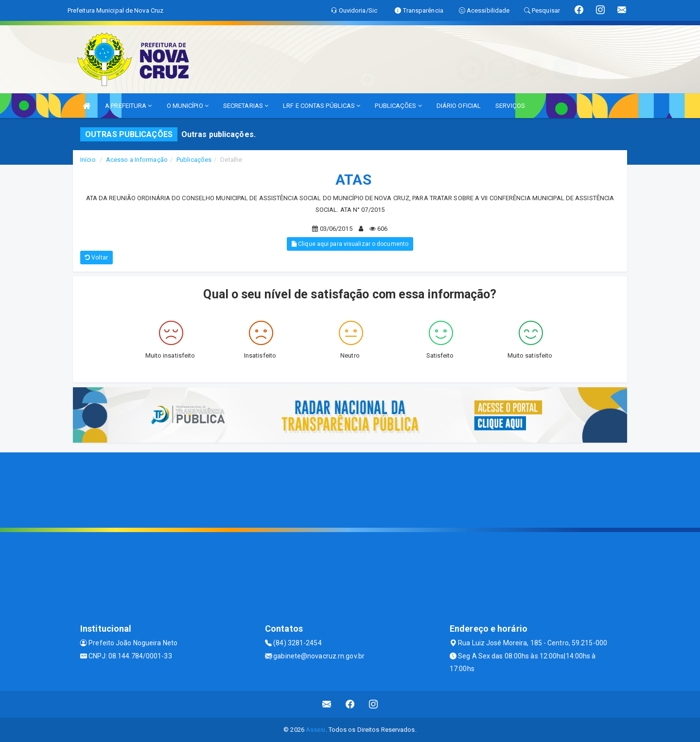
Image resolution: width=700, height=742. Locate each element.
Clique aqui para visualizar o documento (350, 244)
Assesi (316, 730)
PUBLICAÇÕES (398, 106)
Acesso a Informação (137, 160)
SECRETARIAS (246, 106)
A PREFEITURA (128, 106)
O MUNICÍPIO (188, 106)
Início (88, 160)
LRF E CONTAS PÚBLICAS (322, 106)
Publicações (194, 160)
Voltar (96, 258)
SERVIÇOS (510, 106)
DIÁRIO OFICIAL (459, 106)
